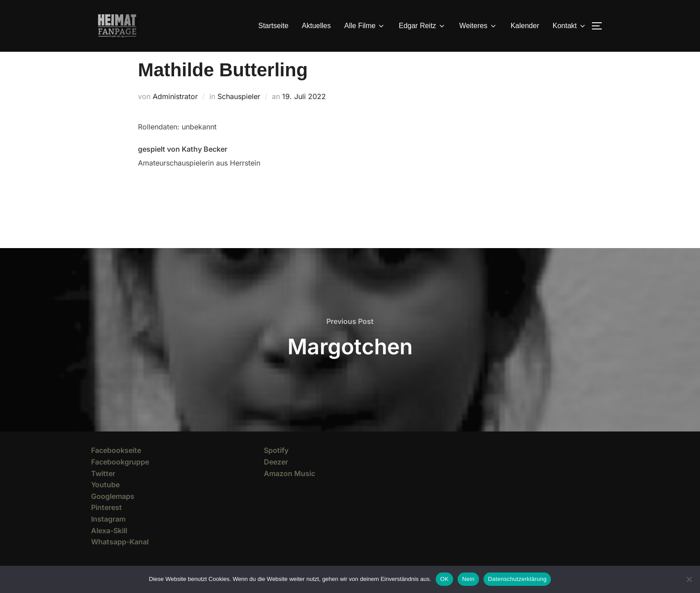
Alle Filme (365, 26)
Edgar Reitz (422, 26)
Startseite (274, 26)
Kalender (525, 26)
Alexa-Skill (109, 546)
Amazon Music (290, 489)
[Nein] (689, 579)
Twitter (103, 489)
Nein (468, 579)
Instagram (108, 535)
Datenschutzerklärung (517, 579)
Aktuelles (316, 26)
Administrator (175, 112)
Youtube (105, 501)
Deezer (276, 478)
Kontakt (570, 26)
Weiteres (478, 26)
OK (444, 579)
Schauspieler (239, 112)
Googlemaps (113, 512)
